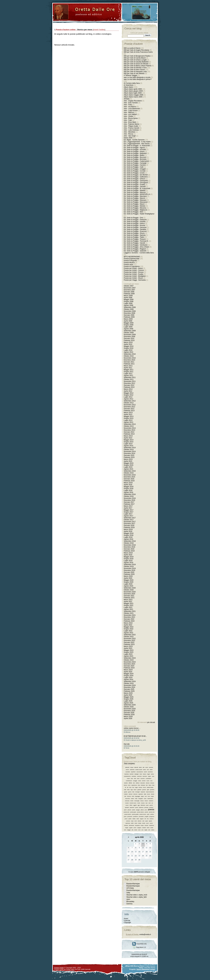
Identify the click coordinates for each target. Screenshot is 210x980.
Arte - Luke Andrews (131, 130)
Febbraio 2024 (129, 668)
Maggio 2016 (129, 487)
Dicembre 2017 (129, 524)
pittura (142, 810)
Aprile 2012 (128, 391)
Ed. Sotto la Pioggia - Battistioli (135, 153)
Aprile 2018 (128, 531)
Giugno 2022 (129, 629)
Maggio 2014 (129, 440)
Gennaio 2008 (129, 292)
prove (126, 819)
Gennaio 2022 (129, 619)
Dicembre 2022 (129, 641)
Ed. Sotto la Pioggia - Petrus (134, 224)
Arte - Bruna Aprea (131, 118)
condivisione (129, 781)
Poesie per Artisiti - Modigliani (135, 276)
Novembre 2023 (130, 662)
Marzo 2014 (128, 436)
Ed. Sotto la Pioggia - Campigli (135, 163)
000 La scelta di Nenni (132, 48)
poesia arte (127, 812)
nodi (149, 803)
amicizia (151, 767)
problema (135, 817)
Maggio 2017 (129, 510)
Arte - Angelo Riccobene (133, 101)
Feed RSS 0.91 (139, 944)
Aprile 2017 (128, 508)
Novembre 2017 (130, 522)
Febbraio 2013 (129, 411)
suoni (147, 823)
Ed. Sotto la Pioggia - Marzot (134, 198)
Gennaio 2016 (129, 479)
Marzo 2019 (128, 553)
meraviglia (137, 801)
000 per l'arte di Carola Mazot (135, 58)
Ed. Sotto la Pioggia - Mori (133, 212)
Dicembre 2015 (129, 477)
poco (146, 810)
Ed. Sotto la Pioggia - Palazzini (135, 220)
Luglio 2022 (128, 631)
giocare (144, 790)
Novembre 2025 (130, 709)
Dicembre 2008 (129, 313)
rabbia (134, 819)
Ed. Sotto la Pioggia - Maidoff (135, 190)
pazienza (141, 807)
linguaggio (137, 796)
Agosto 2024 (128, 680)
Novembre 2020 (130, 592)
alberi (140, 767)
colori (138, 779)
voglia (146, 830)
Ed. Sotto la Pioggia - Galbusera (136, 177)
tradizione (152, 825)
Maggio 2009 (129, 323)
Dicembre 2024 (129, 687)
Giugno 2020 (129, 582)
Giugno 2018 (129, 535)
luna (149, 796)
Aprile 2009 (128, 321)
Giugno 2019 (129, 559)
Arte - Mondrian (130, 132)
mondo (127, 803)
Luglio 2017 (128, 514)
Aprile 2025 (128, 695)
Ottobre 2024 (129, 683)
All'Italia (127, 99)
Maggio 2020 (129, 580)
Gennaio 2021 (129, 596)
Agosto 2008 (128, 305)
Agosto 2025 (128, 703)
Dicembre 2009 (129, 337)
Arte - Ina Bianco (130, 107)
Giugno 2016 (129, 489)
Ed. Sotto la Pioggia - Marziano (135, 196)
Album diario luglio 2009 (133, 93)
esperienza (134, 785)
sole (143, 821)
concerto (143, 779)
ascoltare (128, 772)
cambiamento (127, 776)
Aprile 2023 (128, 648)
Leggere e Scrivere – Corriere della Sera (139, 253)
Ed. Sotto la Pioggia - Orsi (133, 218)
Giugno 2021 (129, 605)
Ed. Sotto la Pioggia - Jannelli (135, 187)
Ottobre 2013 (129, 426)
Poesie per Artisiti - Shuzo (133, 278)
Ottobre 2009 (129, 333)
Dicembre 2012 (129, 407)
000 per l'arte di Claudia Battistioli (136, 62)
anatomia (132, 770)
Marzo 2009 (128, 319)
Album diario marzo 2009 (133, 97)
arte (148, 770)
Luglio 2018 (128, 537)
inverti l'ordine (99, 30)
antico (144, 770)
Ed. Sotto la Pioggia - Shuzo (134, 233)
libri (125, 796)
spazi (147, 821)
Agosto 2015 (128, 469)
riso (148, 819)
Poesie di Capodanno (132, 266)
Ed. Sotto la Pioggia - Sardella (135, 229)
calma (152, 774)
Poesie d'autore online (66, 30)
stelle (132, 823)
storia (136, 823)
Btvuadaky (130, 901)
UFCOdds (130, 888)
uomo (135, 828)
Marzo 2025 (128, 693)
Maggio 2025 (129, 697)
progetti (147, 817)
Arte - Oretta (128, 116)
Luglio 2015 (128, 467)
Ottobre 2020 (129, 590)
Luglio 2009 (128, 327)
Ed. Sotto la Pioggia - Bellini (134, 155)
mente (132, 801)
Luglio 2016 (128, 490)
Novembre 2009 (130, 335)
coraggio (135, 781)
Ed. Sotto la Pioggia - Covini (134, 173)
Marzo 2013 (128, 413)
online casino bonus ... (132, 728)
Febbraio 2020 (129, 574)
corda (139, 781)
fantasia (143, 785)
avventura (150, 772)
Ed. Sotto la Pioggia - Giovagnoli (136, 183)
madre (132, 799)
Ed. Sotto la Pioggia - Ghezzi (134, 179)
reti (145, 819)
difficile (130, 783)
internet (131, 794)
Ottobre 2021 (129, 613)
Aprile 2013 (128, 414)
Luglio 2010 (128, 350)
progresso (152, 817)
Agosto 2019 (128, 563)
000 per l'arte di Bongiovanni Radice (137, 56)
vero (125, 830)
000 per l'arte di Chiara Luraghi (135, 60)
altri (144, 767)
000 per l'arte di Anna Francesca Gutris (138, 52)
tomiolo (146, 825)
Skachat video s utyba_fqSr (137, 897)
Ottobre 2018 (129, 543)
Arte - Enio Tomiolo (131, 103)
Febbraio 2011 (129, 364)
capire (149, 776)
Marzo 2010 (128, 342)
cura (151, 781)
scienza (128, 821)
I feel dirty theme (149, 968)
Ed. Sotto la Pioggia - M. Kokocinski (137, 188)
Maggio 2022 (129, 627)
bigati (149, 774)
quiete (130, 819)
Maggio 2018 (129, 533)
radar (138, 819)
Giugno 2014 (129, 442)
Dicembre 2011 (129, 383)
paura (137, 807)
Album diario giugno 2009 (133, 91)
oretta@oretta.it (145, 934)
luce (146, 796)
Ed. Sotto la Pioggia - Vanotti (134, 243)
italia (145, 794)
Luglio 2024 (128, 678)
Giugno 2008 (129, 301)
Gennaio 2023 (129, 642)
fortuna (140, 787)
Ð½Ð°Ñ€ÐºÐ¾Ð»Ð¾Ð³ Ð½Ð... (135, 736)
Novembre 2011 (130, 381)
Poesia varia (128, 264)
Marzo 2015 (128, 459)
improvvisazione (150, 792)
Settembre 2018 (130, 541)
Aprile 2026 (128, 718)
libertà (153, 794)
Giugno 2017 (129, 512)
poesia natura (140, 812)
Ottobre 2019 (129, 566)
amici (147, 767)
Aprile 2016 (128, 485)
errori (129, 785)
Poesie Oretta (59, 968)
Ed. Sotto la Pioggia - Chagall (135, 169)
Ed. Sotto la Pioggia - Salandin (135, 251)
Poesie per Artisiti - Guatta (133, 274)
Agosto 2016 (128, 492)
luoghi (152, 796)
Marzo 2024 (128, 670)
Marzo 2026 (128, 717)
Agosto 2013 (128, 422)
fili (125, 787)
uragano (139, 828)
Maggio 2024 (129, 674)
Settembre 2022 (130, 635)
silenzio (140, 821)
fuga (132, 790)
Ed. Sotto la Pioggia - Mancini (135, 192)
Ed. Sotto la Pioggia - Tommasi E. (136, 241)
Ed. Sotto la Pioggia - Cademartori (136, 161)
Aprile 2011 (128, 368)
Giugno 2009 (129, 325)
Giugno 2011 (129, 372)
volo (149, 830)
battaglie (136, 774)
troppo (127, 828)
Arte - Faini (128, 105)
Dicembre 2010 (129, 360)
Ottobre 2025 (129, 707)
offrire (131, 805)
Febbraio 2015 (129, 457)
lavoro (149, 794)
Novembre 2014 (130, 452)
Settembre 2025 (130, 705)
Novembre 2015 (130, 475)
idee (133, 792)
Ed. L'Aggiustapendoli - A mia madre (137, 142)
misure (146, 801)
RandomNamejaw (133, 884)
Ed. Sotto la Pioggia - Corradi (135, 171)
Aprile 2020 (128, 578)
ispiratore (141, 794)
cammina (139, 776)
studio (144, 823)
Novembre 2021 (130, 615)
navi (147, 803)
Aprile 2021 (128, 602)
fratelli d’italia (150, 787)
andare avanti (139, 770)
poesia (151, 809)
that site (127, 744)
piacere (129, 810)
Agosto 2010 (128, 352)
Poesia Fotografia (130, 261)
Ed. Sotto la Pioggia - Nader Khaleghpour (139, 214)
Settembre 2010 (130, 354)
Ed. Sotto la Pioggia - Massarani (136, 202)
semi (136, 821)
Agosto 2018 (128, 539)
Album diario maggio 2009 (133, 95)
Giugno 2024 (129, 676)
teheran (126, 825)
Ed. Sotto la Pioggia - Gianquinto (136, 181)
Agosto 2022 (128, 633)
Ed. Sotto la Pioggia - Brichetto (135, 159)
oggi (138, 805)
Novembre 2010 (130, 358)
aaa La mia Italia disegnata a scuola (137, 77)
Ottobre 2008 (129, 309)
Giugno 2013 (129, 418)
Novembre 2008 (130, 311)
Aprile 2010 (128, 344)
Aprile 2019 (128, 555)
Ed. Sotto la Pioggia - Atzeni (134, 151)
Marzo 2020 (128, 576)
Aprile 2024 (128, 672)
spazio (150, 821)
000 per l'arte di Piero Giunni (134, 70)
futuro (135, 790)
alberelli (136, 767)
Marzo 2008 (128, 296)
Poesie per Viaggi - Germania (135, 280)
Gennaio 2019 (129, 549)
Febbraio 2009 (129, 317)
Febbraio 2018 (129, 528)
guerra (130, 792)
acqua (132, 767)
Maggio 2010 (129, 346)
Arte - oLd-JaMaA (130, 114)
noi (152, 803)
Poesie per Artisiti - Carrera (134, 270)
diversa (148, 783)
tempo (142, 825)
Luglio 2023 (128, 654)
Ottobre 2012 (129, 403)
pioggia (138, 810)
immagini (137, 792)
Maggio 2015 (129, 463)
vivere (136, 830)
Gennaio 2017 (129, 502)
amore (127, 770)
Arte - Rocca (128, 134)
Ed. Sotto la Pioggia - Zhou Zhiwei (136, 247)
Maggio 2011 (129, 370)
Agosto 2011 (128, 376)
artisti (151, 770)
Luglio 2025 (128, 701)
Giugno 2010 (129, 348)
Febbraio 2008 (129, 294)
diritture (138, 783)
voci (142, 830)
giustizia (152, 790)
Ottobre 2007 (129, 286)
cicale (128, 779)
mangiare (141, 799)
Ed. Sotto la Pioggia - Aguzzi (134, 148)
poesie (146, 812)
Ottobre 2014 (129, 450)
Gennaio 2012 (129, 385)
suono (151, 823)
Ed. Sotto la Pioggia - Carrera (135, 165)
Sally (128, 893)
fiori (133, 787)
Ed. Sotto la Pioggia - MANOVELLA (137, 194)
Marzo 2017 (128, 506)
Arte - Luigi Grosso (131, 111)
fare (147, 785)
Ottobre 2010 (129, 356)
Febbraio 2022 (129, 621)
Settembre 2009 (130, 331)
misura (142, 801)
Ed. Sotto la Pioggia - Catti (134, 167)
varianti (144, 828)
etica (139, 785)
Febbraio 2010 (129, 340)
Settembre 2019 (130, 565)
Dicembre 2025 (129, 711)
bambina (127, 774)
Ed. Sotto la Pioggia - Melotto (135, 206)
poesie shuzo (143, 814)
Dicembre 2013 (129, 430)
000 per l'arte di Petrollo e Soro (135, 68)
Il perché (127, 921)
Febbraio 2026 (129, 715)
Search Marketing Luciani (146, 969)
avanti (145, 772)
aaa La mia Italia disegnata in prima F (138, 79)
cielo (132, 779)
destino (126, 783)
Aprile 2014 (128, 438)
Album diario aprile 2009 (133, 89)
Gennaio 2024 (129, 666)
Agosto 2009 (128, 329)
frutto (128, 790)
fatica (150, 785)
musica (143, 803)
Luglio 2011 (128, 374)
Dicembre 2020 (129, 594)
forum (144, 787)
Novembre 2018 (130, 545)
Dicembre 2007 (129, 290)
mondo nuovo (133, 803)
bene (141, 774)
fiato (153, 785)
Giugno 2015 (129, 465)
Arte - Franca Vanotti (131, 128)
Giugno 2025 (129, 699)
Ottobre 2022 (129, 637)
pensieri (151, 807)
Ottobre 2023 (129, 660)
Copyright (127, 923)
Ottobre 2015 (129, 473)
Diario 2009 (128, 138)
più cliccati (151, 722)
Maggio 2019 (129, 557)
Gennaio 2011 (129, 362)
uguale (131, 828)
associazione (140, 772)
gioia (148, 790)
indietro (126, 794)
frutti (125, 790)
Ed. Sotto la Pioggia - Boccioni (135, 157)
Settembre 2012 (130, 401)
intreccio (135, 794)
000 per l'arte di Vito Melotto (134, 73)
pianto (134, 810)
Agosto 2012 (128, 399)
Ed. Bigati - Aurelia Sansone (134, 140)
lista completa (129, 764)
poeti (148, 814)
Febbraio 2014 (129, 434)
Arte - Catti (128, 120)
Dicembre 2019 (129, 570)
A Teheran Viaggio (131, 75)
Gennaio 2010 (129, 338)
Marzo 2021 (128, 600)
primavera (130, 817)
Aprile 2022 (128, 625)
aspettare (133, 772)
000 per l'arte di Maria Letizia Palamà (138, 66)
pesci (125, 810)
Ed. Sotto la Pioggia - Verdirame (136, 245)
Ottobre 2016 (129, 496)
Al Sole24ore (129, 85)
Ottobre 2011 (129, 379)
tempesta (137, 825)
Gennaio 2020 (129, 572)
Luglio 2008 (128, 303)
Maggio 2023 (129, 650)
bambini (132, 774)
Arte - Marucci (129, 112)
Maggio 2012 (129, 393)
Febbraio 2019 (129, 551)
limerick (129, 796)
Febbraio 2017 (129, 504)
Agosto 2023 (128, 656)
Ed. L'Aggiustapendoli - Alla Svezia (137, 144)
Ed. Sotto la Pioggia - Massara (135, 200)
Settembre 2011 (130, 377)
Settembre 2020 (130, 588)
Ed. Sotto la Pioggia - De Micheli (136, 175)
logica (142, 796)
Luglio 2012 (128, 397)
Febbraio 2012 (129, 387)
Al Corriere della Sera (132, 83)
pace (147, 805)
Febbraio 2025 (129, 691)
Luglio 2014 (128, 444)
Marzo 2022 (128, 623)
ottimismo (143, 805)
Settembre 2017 (130, 518)
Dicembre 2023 (129, 664)
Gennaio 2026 (129, 713)
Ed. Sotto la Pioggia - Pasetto (135, 222)
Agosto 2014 (128, 446)
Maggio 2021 (129, 604)
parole (151, 805)
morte (139, 803)
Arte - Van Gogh (130, 136)
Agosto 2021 (128, 609)
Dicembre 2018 (129, 547)
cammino (145, 776)
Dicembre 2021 (129, 617)
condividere (149, 779)
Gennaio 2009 (129, 315)
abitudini (127, 767)
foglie (136, 787)
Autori (126, 919)
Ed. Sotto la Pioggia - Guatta (134, 185)
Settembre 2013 (130, 424)
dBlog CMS (129, 966)
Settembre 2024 (130, 681)
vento (148, 828)
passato (127, 807)
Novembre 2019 (130, 568)
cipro (128, 899)
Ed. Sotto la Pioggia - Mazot (134, 204)
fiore (130, 787)
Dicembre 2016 (129, 500)
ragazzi (142, 819)
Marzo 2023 (128, 646)
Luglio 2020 (128, 584)
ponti (125, 817)
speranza (128, 823)
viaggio (129, 830)
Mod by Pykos (139, 966)
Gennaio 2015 (129, 455)
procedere (141, 817)
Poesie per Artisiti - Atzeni (133, 268)
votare (153, 830)
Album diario (128, 87)
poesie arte (152, 812)
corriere (144, 781)
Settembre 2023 (130, 658)
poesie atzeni (128, 814)
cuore (148, 781)
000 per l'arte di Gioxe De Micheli (136, 64)
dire (134, 783)
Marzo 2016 (128, 483)
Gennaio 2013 (129, 409)
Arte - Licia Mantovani (132, 109)
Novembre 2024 (130, 685)
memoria (127, 801)
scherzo (151, 819)
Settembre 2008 (130, 307)
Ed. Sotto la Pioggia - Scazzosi (135, 231)
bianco (145, 774)
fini (128, 787)
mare (145, 799)
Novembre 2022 (130, 639)
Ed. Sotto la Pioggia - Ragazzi (135, 249)
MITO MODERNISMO (132, 257)
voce (139, 830)
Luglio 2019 (128, 561)
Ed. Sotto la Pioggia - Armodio (135, 149)
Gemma (129, 904)
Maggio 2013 (129, 416)
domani (152, 783)
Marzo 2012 (128, 389)
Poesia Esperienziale (132, 259)
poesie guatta (135, 814)
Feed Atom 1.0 (139, 947)
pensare (146, 807)
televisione (132, 825)
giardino (139, 790)
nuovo (127, 805)
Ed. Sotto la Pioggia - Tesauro (135, 239)
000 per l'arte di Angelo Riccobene (136, 50)
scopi (132, 821)
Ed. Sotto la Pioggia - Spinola (135, 235)
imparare (143, 792)
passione (132, 807)
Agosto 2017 (128, 516)
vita (132, 830)
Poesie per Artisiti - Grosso (134, 272)
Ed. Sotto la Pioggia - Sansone (135, 227)
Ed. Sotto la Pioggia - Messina (135, 208)
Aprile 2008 (128, 298)
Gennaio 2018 (129, 526)
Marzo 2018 (128, 529)
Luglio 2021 (128, 607)
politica (152, 814)
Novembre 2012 (130, 405)
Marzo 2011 (128, 366)
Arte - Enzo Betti (130, 122)
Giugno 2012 (129, 395)
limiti (133, 796)
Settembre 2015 (130, 471)
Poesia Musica (129, 263)
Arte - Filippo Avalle (131, 126)
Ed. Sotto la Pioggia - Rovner (135, 225)
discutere (143, 783)
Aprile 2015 (128, 461)
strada (140, 823)
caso (153, 776)
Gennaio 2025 (129, 689)
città (135, 779)
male (136, 799)
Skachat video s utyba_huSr (137, 895)
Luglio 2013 (128, 420)
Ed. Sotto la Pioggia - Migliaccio (136, 210)
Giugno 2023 (129, 652)
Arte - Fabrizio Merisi (132, 124)
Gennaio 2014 (129, 432)
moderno (151, 801)
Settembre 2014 (130, 448)
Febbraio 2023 (129, 644)
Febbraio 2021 (129, 598)
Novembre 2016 (130, 498)
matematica (150, 799)
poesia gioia (133, 812)
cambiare (134, 776)
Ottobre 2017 (129, 520)
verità (152, 828)
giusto (126, 792)
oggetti (135, 805)
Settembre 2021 (130, 611)
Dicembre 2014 (129, 453)
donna (125, 785)
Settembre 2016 (130, 494)
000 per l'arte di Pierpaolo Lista (135, 72)
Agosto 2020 (128, 586)
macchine (128, 799)
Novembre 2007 (130, 288)
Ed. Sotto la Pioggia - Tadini (134, 237)
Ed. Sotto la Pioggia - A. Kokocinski (137, 146)
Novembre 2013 (130, 428)
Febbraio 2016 (129, 481)
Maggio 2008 (129, 300)
